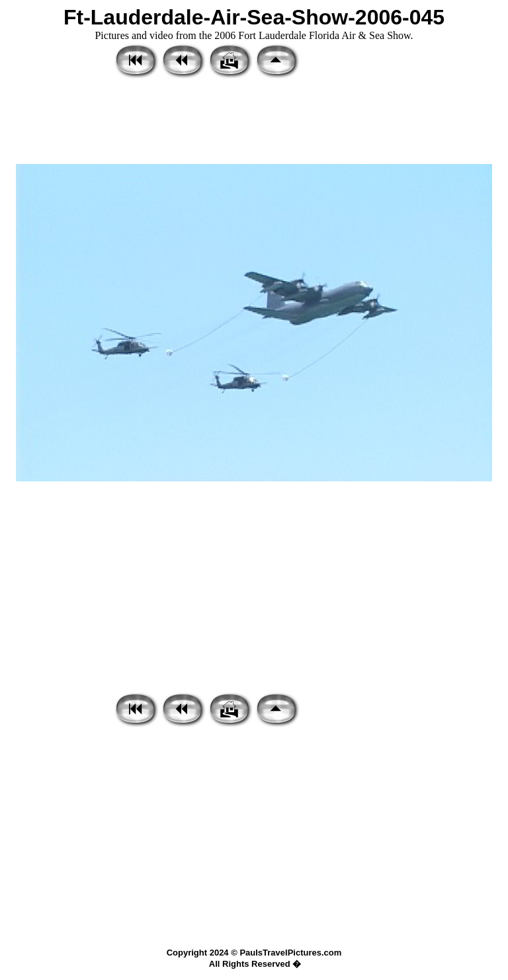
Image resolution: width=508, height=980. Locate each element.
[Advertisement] (254, 122)
